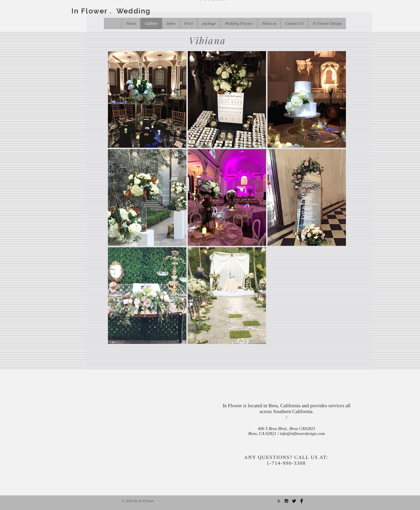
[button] (147, 99)
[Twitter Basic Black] (294, 501)
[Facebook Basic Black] (302, 501)
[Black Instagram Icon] (286, 501)
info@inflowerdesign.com (302, 434)
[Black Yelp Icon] (279, 501)
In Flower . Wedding (111, 11)
